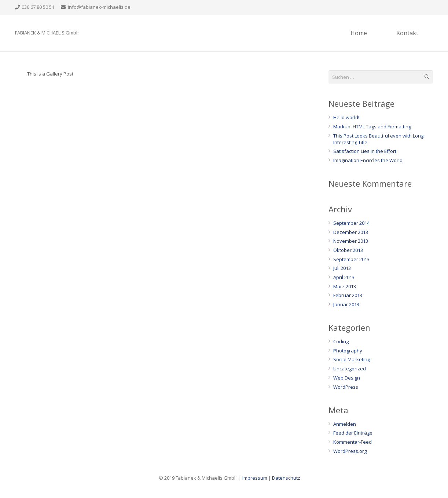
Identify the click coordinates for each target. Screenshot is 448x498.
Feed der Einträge (353, 433)
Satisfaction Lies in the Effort (365, 151)
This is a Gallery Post (50, 74)
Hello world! (346, 117)
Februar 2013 (348, 295)
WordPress (346, 387)
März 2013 (345, 286)
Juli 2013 (342, 268)
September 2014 (351, 223)
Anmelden (345, 424)
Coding (341, 341)
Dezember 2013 (351, 232)
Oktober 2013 (348, 250)
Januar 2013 (346, 304)
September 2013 (351, 259)
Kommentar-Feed (352, 442)
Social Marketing (352, 359)
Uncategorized (350, 369)
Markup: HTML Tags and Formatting (372, 127)
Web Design (347, 378)
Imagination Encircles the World (368, 160)
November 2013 (351, 241)
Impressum (255, 478)
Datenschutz (286, 478)
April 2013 (344, 277)
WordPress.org (350, 451)
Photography (348, 351)
